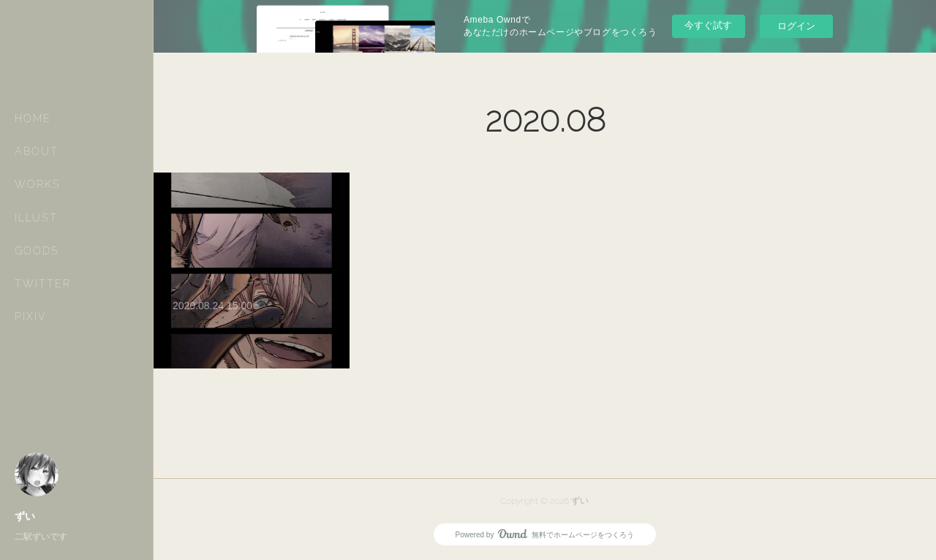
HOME (33, 118)
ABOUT (37, 151)
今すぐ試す (708, 25)
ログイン (796, 26)
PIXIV (31, 317)
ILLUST (36, 218)
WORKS (38, 184)
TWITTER (43, 284)
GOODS (37, 251)
